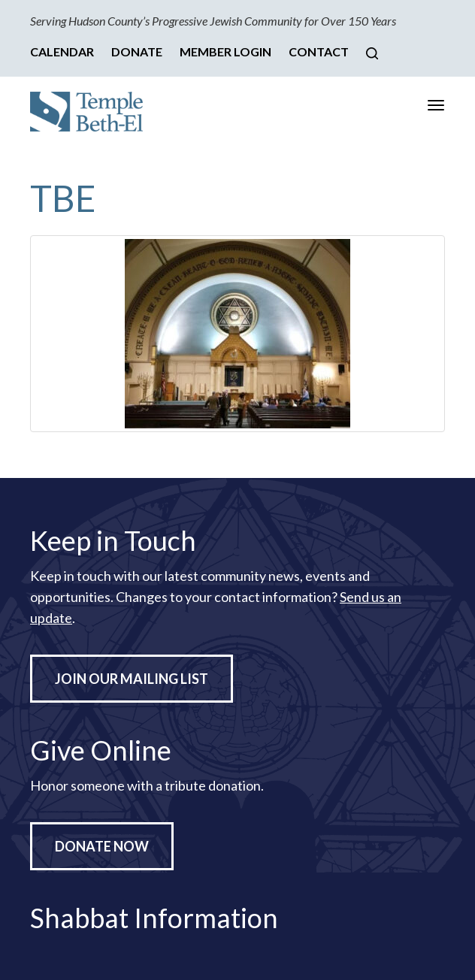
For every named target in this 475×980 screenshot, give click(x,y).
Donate (137, 51)
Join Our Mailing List (132, 679)
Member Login (225, 51)
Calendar (62, 51)
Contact (319, 51)
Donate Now (102, 846)
